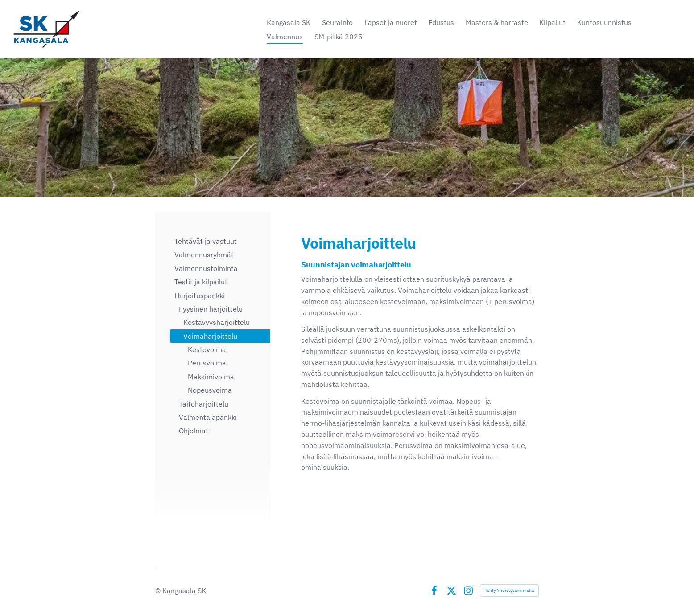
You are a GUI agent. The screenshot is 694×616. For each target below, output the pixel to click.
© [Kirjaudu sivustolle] (159, 591)
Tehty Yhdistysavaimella (509, 590)
